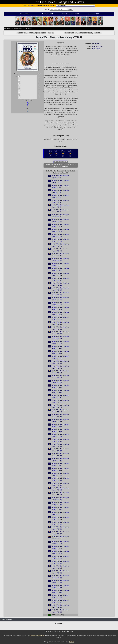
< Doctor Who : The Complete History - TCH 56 (35, 33)
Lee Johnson (96, 44)
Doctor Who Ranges (29, 6)
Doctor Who (13, 29)
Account (53, 6)
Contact (71, 642)
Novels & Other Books (25, 29)
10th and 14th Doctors (61, 162)
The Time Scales (45, 2)
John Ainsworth (97, 46)
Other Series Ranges (43, 6)
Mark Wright (96, 49)
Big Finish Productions (38, 636)
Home (6, 29)
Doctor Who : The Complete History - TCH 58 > (83, 33)
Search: (47, 9)
